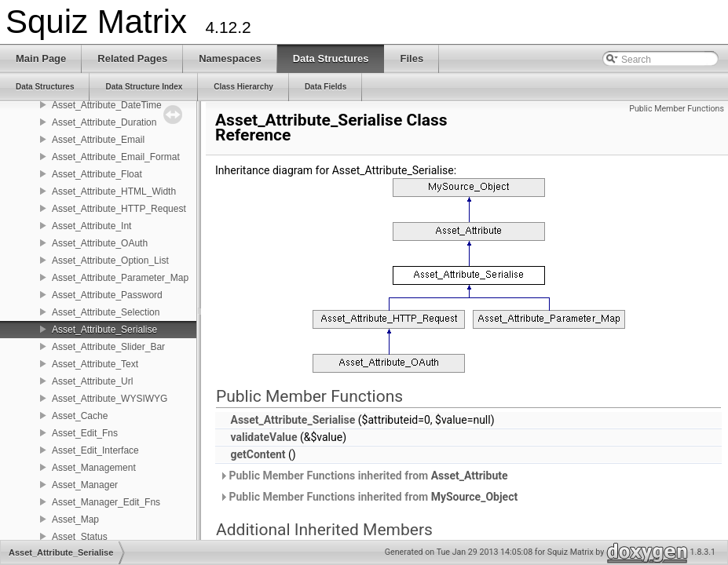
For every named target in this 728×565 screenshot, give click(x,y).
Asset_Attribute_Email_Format (116, 157)
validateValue (263, 437)
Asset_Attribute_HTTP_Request (119, 209)
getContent (258, 454)
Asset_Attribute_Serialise (104, 330)
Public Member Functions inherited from (364, 476)
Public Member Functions (677, 109)
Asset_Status (80, 537)
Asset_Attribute (470, 476)
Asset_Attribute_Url (92, 381)
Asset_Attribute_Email (98, 140)
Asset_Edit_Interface (95, 450)
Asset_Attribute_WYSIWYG (110, 399)
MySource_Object (475, 497)
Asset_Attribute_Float (97, 174)
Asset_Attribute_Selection (106, 312)
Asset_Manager (85, 485)
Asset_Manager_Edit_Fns (106, 502)
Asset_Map (75, 519)
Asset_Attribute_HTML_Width (114, 191)
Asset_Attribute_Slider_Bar (108, 347)
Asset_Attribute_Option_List (110, 261)
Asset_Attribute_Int (91, 226)
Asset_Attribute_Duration (104, 122)
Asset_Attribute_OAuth (100, 243)
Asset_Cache (80, 416)
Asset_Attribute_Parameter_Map (120, 278)
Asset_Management (94, 468)
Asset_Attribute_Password (107, 295)
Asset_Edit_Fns (85, 433)
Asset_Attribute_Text (95, 364)
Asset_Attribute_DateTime (107, 105)
